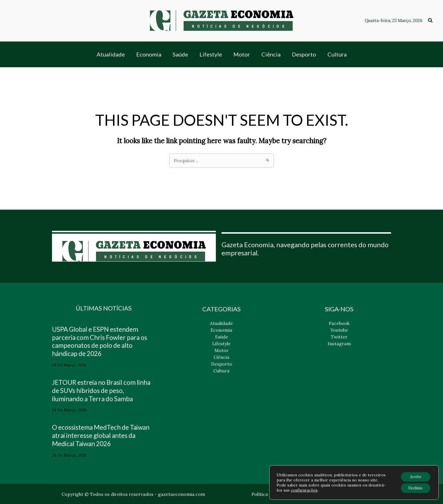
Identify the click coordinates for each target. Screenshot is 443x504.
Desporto (221, 364)
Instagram (339, 344)
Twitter (339, 337)
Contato (359, 494)
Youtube (339, 330)
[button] (431, 21)
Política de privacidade (276, 494)
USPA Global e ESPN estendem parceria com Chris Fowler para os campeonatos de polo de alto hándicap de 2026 (103, 341)
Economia (221, 330)
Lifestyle (221, 344)
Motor (221, 350)
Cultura (221, 371)
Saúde (221, 337)
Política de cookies (326, 494)
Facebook (339, 323)
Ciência (221, 357)
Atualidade (221, 323)
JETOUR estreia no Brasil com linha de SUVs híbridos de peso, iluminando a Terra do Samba (99, 390)
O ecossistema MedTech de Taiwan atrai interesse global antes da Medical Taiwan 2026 (97, 435)
